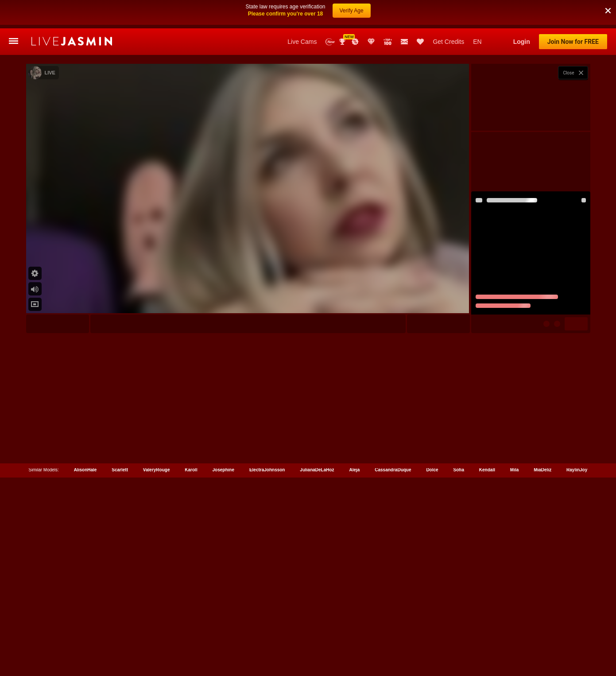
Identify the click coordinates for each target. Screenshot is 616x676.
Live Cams (302, 13)
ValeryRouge (157, 608)
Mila (514, 608)
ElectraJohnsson (267, 608)
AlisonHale (85, 608)
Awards (343, 13)
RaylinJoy (577, 608)
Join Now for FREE (573, 13)
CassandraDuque (393, 608)
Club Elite (371, 13)
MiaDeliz (542, 608)
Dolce (432, 608)
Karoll (191, 608)
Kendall (487, 608)
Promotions (355, 13)
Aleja (354, 608)
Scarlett (120, 608)
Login (522, 13)
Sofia (459, 608)
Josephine (223, 608)
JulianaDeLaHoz (317, 608)
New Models (330, 14)
